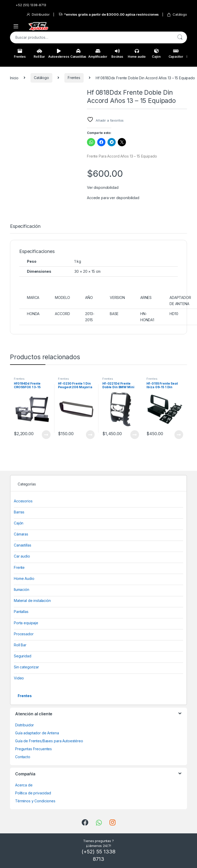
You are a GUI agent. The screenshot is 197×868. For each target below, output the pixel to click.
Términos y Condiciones (35, 801)
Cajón (156, 54)
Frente (19, 567)
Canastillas (78, 54)
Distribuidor (38, 14)
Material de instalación (32, 601)
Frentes (20, 54)
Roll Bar (39, 54)
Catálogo (177, 14)
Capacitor (176, 54)
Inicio (14, 78)
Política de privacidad (33, 793)
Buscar (180, 37)
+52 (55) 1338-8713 (28, 5)
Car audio (22, 556)
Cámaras (21, 534)
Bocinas (117, 54)
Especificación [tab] (25, 226)
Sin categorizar (26, 667)
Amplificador (98, 54)
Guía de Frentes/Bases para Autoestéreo (49, 741)
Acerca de (24, 785)
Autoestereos (59, 54)
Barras (19, 512)
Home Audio (24, 578)
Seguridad (23, 656)
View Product (46, 435)
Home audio (137, 54)
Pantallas (21, 612)
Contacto (23, 757)
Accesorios (23, 501)
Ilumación (22, 589)
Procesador (24, 634)
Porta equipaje (26, 623)
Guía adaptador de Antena (37, 733)
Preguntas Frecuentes (33, 749)
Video (19, 678)
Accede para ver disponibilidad (113, 198)
